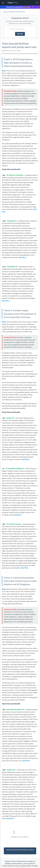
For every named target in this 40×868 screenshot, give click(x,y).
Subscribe (20, 34)
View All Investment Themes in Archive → (20, 851)
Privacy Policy (17, 863)
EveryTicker (27, 7)
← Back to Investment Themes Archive (14, 12)
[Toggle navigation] (3, 3)
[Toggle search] (37, 3)
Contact (7, 861)
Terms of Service (29, 863)
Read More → (23, 257)
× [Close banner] (33, 7)
